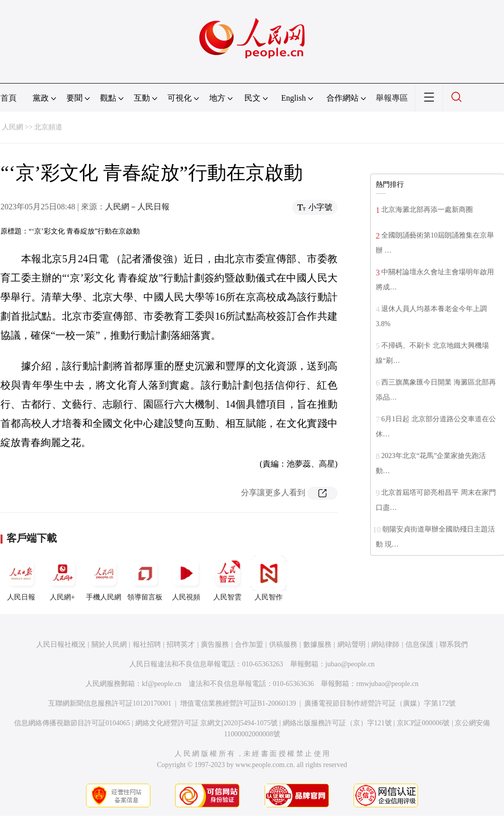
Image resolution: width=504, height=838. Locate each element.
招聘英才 (181, 644)
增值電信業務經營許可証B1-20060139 (238, 703)
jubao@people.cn (350, 664)
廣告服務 (215, 644)
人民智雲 (227, 578)
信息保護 (419, 644)
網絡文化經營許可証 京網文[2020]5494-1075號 (207, 723)
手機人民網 (104, 578)
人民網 (13, 127)
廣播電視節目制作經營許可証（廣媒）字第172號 (380, 703)
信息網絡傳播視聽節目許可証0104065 (72, 723)
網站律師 (385, 644)
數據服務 (317, 644)
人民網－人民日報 (137, 207)
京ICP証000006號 (424, 723)
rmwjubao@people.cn (387, 684)
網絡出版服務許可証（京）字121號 (337, 723)
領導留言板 (145, 578)
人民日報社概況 (61, 644)
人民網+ (62, 578)
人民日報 (21, 578)
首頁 (9, 98)
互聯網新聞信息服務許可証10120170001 (110, 703)
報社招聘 (147, 644)
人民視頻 (186, 578)
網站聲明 (352, 644)
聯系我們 (454, 644)
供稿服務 (283, 644)
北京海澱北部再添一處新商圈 (427, 210)
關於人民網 (109, 644)
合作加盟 (249, 644)
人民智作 (269, 578)
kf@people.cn (162, 684)
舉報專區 (392, 98)
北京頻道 (48, 127)
